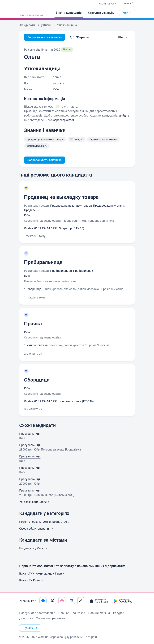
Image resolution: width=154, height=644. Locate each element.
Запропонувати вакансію (45, 37)
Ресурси (119, 613)
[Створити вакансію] (101, 13)
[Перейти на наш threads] (52, 601)
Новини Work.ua (99, 613)
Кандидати (34, 548)
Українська (29, 601)
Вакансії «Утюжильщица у (44, 574)
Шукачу (128, 3)
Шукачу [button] (31, 628)
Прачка (33, 324)
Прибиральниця (43, 262)
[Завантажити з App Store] (99, 601)
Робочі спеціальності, (45, 522)
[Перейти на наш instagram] (62, 601)
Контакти (79, 613)
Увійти (127, 13)
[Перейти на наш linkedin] (71, 601)
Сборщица (37, 380)
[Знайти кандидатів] (69, 13)
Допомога (26, 618)
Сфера (37, 529)
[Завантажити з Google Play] (124, 601)
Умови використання (50, 618)
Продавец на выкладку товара (61, 197)
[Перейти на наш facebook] (43, 601)
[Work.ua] (31, 13)
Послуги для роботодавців (37, 613)
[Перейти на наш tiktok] (81, 601)
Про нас (64, 613)
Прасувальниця (30, 434)
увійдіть (124, 115)
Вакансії (32, 580)
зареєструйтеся (64, 120)
